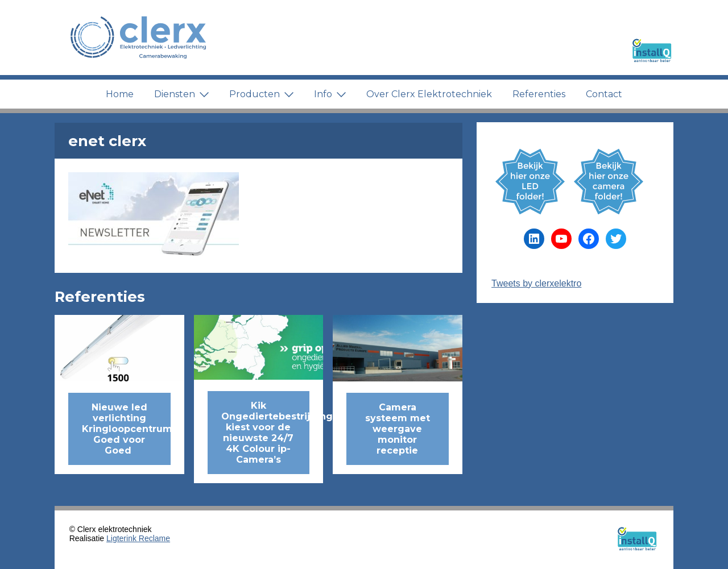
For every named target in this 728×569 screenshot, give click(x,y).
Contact (604, 94)
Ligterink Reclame (138, 538)
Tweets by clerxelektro (536, 283)
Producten (261, 94)
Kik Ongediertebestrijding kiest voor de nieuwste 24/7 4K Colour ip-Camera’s (266, 433)
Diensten (181, 94)
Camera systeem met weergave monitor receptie (398, 429)
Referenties (539, 94)
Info (330, 94)
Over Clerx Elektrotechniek (429, 94)
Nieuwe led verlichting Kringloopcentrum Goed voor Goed (126, 429)
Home (120, 94)
